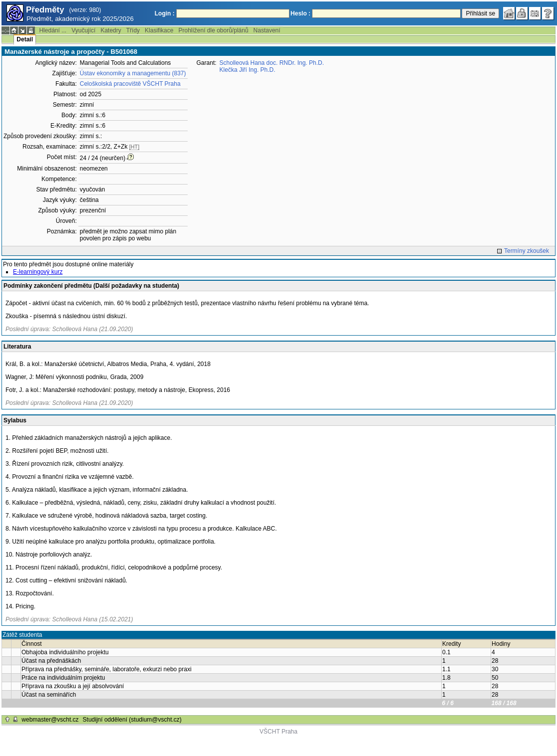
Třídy (133, 30)
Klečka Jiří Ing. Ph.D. (248, 70)
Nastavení (267, 30)
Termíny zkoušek (527, 251)
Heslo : (300, 13)
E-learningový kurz (38, 272)
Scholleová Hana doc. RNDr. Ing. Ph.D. (272, 63)
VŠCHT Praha (278, 732)
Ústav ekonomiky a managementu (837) (133, 73)
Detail (25, 39)
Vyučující (83, 30)
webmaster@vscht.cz (50, 720)
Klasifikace (159, 30)
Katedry (111, 30)
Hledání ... (53, 30)
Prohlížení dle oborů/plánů (213, 30)
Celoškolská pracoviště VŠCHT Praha (130, 84)
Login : (165, 13)
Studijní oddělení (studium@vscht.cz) (132, 720)
